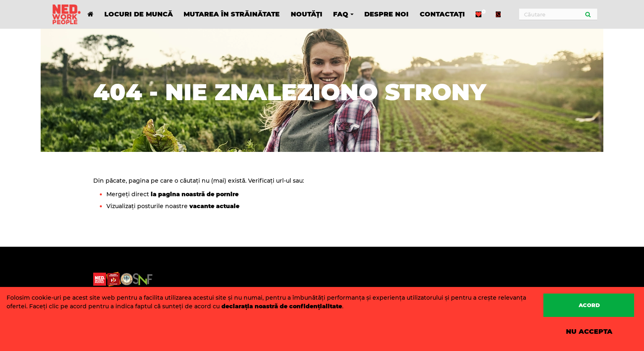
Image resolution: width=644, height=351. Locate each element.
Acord (589, 305)
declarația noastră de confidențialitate (282, 306)
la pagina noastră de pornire (195, 194)
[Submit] (588, 14)
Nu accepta (589, 331)
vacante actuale (214, 206)
